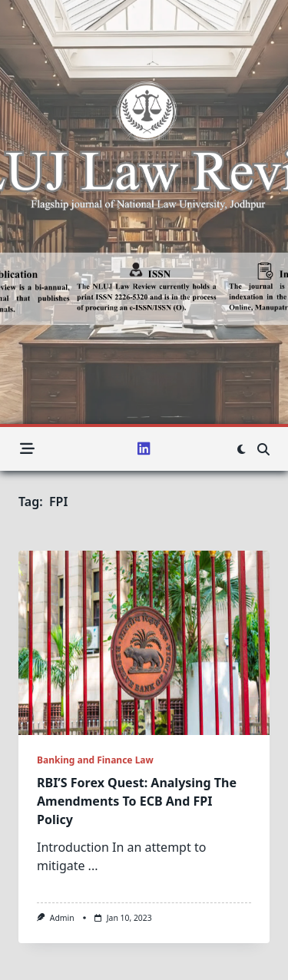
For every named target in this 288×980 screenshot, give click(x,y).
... (93, 866)
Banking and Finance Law (95, 760)
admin (62, 918)
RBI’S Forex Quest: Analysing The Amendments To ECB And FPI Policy (137, 801)
